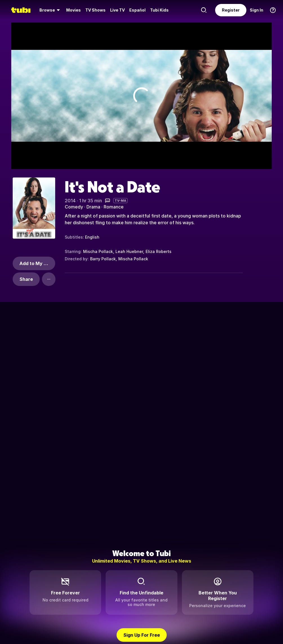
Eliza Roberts (159, 251)
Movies (73, 10)
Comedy (74, 207)
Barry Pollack (103, 259)
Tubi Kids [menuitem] (159, 10)
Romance (114, 207)
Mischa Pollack (98, 251)
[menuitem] (51, 10)
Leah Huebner (129, 251)
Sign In (257, 10)
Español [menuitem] (137, 10)
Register (231, 10)
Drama (93, 207)
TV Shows (95, 10)
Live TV (117, 10)
